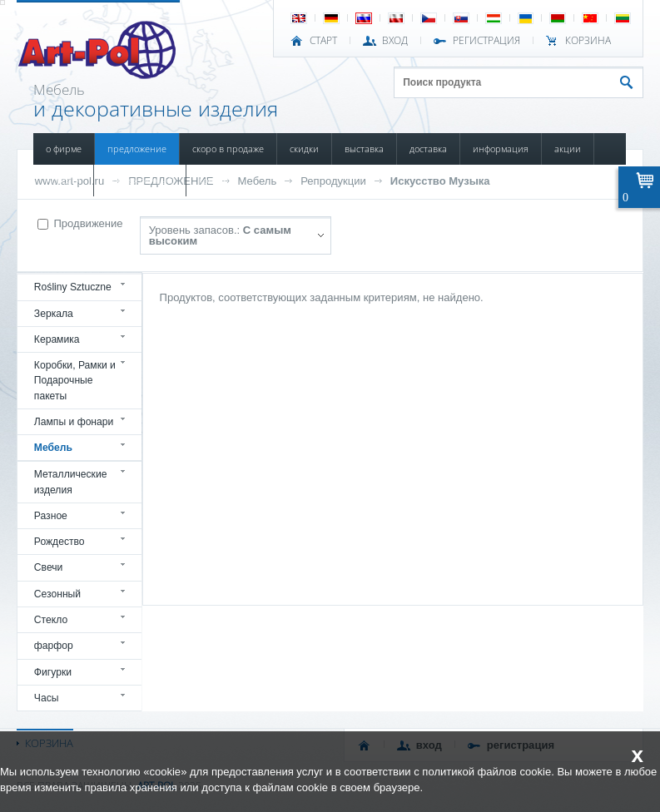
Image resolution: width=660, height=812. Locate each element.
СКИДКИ (304, 149)
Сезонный (57, 594)
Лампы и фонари (74, 422)
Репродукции (333, 181)
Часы (47, 698)
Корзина (588, 41)
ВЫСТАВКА (364, 149)
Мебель (258, 181)
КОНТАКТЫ (218, 180)
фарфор (54, 646)
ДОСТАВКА (428, 149)
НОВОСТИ (63, 180)
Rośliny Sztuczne (73, 287)
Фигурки (53, 672)
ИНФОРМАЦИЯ (501, 149)
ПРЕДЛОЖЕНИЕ (137, 149)
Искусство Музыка (440, 181)
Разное (51, 516)
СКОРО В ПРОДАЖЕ (228, 149)
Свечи (49, 567)
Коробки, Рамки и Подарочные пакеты (75, 381)
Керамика (57, 339)
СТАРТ (323, 41)
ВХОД (395, 41)
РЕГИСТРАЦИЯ (486, 41)
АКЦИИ (568, 149)
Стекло (51, 620)
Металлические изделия (71, 482)
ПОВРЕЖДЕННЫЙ (140, 180)
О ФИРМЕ (64, 149)
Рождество (60, 542)
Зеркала (54, 314)
